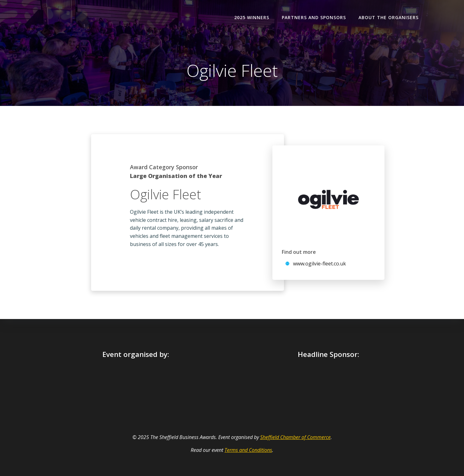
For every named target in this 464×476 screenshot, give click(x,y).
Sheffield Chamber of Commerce (295, 437)
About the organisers (389, 17)
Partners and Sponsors (314, 17)
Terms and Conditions (248, 450)
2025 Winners (252, 17)
